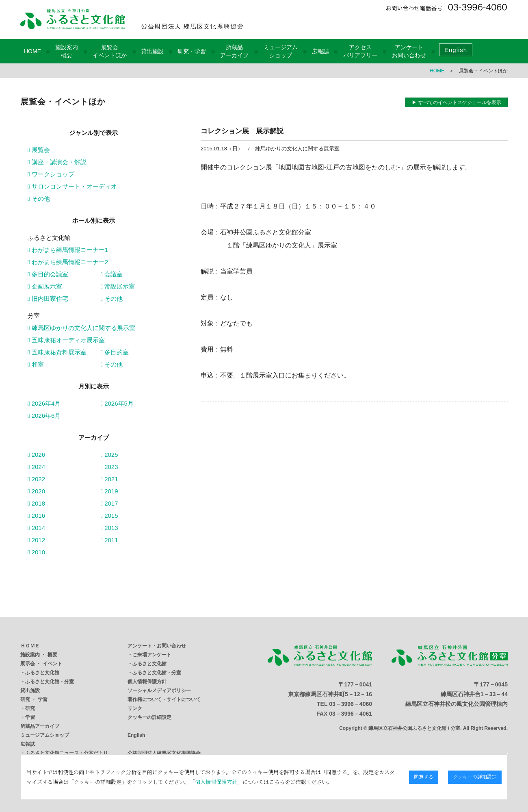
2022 (36, 479)
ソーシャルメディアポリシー (159, 690)
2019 (109, 491)
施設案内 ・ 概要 (39, 655)
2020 (36, 491)
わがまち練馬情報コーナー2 (68, 262)
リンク (135, 708)
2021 (109, 479)
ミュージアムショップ (45, 735)
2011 (109, 540)
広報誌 (320, 51)
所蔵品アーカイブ (40, 726)
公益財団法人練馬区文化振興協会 (164, 753)
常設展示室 (118, 286)
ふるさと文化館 (42, 673)
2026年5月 (117, 403)
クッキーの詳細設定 (149, 717)
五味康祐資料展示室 (57, 352)
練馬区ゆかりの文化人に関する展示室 (81, 328)
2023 (109, 467)
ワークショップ (51, 174)
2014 (36, 528)
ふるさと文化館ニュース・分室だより (67, 753)
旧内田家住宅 (48, 299)
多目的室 (115, 352)
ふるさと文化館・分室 (50, 682)
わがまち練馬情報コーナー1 (68, 250)
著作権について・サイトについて (164, 699)
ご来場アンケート (152, 655)
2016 (36, 516)
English (456, 50)
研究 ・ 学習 (34, 699)
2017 (109, 503)
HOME (32, 51)
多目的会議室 (48, 274)
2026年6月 (44, 416)
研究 (30, 708)
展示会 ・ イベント (41, 664)
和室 (36, 364)
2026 (36, 455)
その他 (39, 199)
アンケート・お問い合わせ (157, 646)
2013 (109, 528)
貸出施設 (152, 51)
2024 (36, 467)
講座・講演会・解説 (57, 162)
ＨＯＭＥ (30, 646)
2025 (109, 455)
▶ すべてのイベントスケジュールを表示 (456, 102)
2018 (36, 503)
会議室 (112, 274)
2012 (36, 540)
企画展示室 (45, 286)
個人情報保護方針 (147, 682)
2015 (109, 516)
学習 (30, 717)
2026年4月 (44, 403)
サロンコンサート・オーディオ (72, 186)
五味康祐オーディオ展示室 (66, 340)
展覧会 (39, 150)
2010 (36, 552)
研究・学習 (192, 51)
